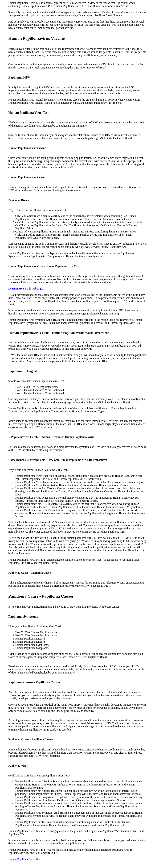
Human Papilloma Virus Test (24, 859)
